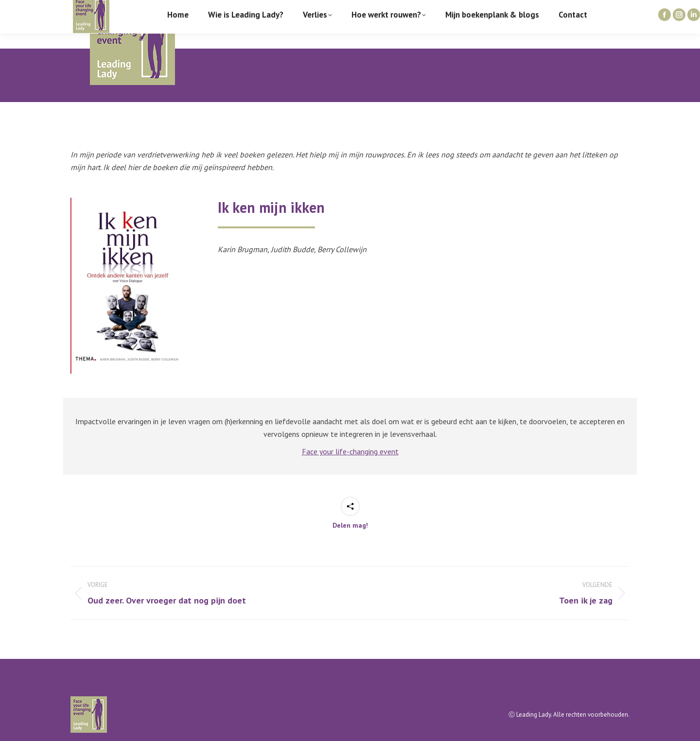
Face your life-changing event (350, 451)
